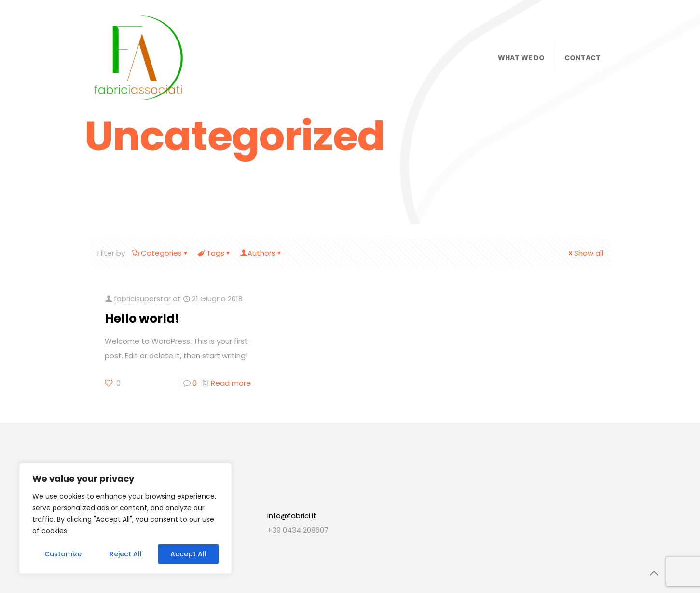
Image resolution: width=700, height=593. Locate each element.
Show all (585, 253)
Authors (261, 253)
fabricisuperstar (142, 299)
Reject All (126, 554)
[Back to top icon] (654, 573)
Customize (63, 554)
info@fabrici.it (292, 516)
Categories (161, 253)
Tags (215, 253)
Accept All (188, 554)
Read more (231, 383)
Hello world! (142, 318)
